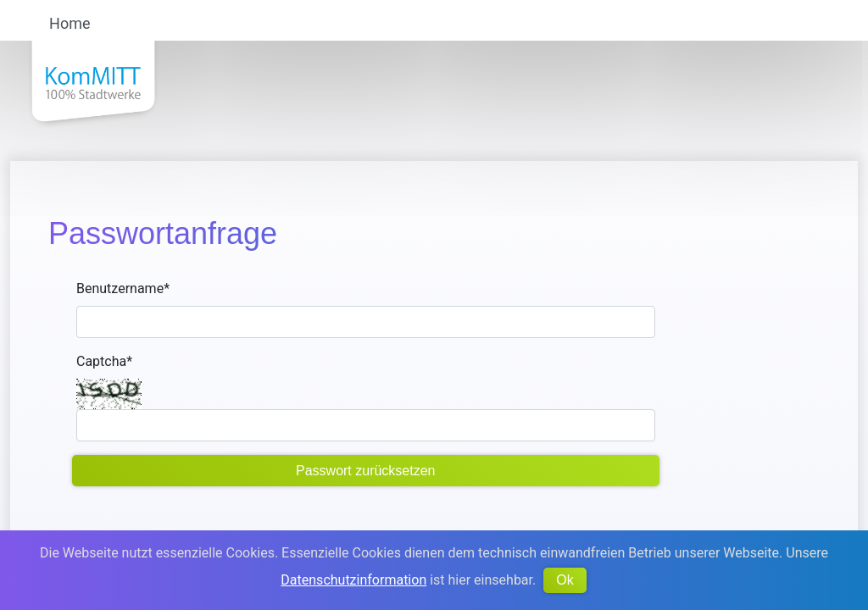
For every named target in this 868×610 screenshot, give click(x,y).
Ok (565, 580)
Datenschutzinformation (353, 580)
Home (70, 24)
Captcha (104, 361)
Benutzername (123, 288)
